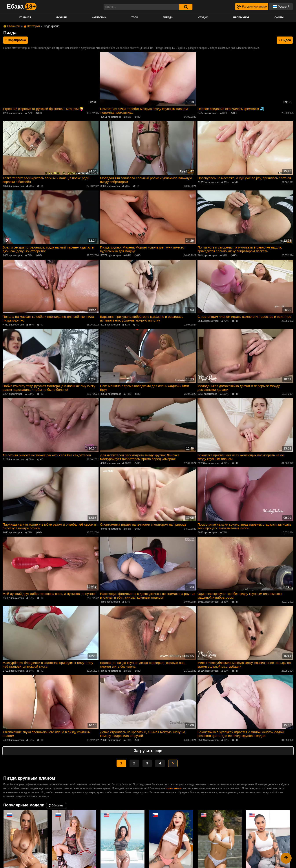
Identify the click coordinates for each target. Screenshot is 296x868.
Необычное (241, 17)
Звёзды (168, 17)
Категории (99, 17)
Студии (203, 17)
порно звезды (174, 786)
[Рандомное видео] (251, 7)
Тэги (134, 17)
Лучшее (61, 17)
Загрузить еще (148, 749)
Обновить (56, 803)
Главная (25, 17)
